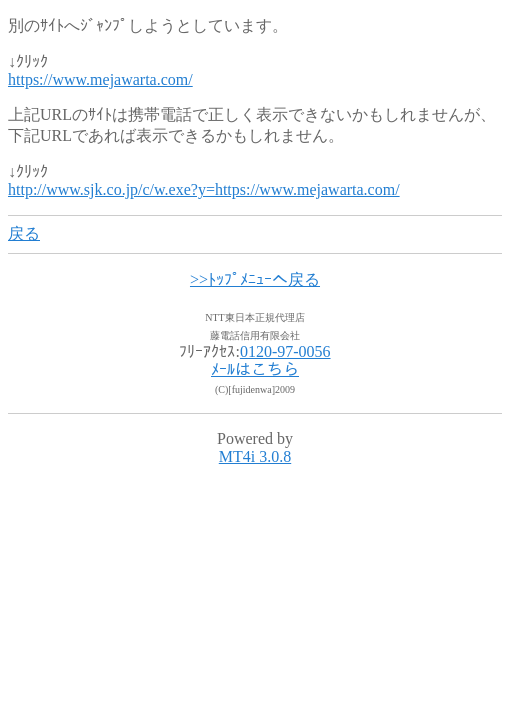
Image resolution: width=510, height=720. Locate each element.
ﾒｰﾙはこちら (255, 369)
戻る (24, 233)
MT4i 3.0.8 (255, 456)
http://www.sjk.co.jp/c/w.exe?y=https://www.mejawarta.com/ (204, 189)
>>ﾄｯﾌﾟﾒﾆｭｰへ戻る (255, 279)
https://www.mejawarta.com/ (100, 79)
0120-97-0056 (285, 351)
